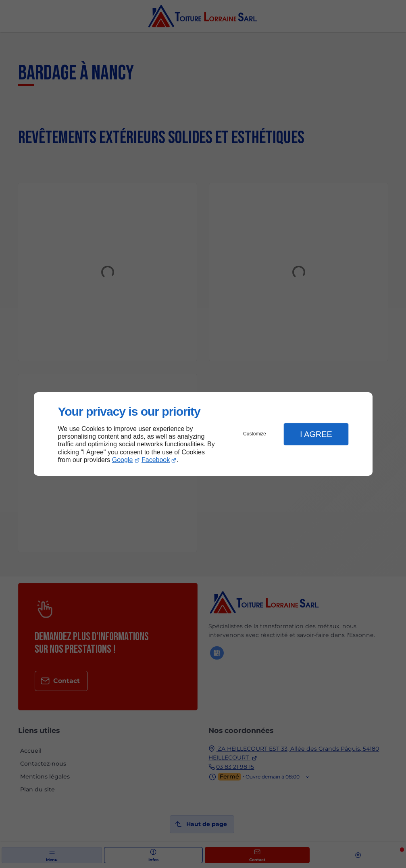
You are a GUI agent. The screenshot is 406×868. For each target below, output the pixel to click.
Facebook (156, 460)
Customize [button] (255, 434)
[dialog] (203, 434)
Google (123, 460)
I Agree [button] (316, 434)
